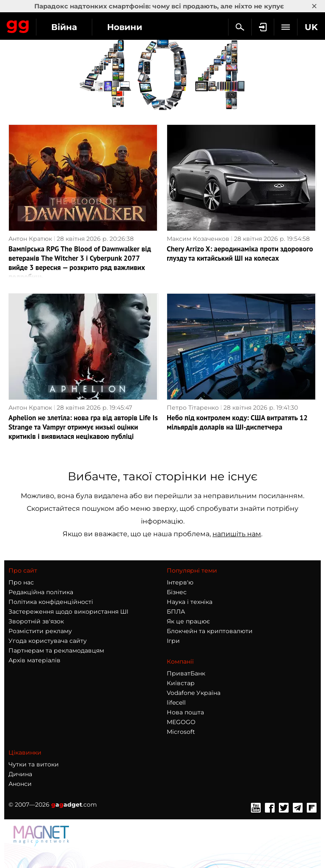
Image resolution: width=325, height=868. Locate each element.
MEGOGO (181, 722)
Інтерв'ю (180, 582)
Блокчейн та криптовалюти (210, 631)
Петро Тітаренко (193, 408)
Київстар (181, 683)
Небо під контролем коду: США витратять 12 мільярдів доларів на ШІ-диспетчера (237, 422)
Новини (125, 27)
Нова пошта (185, 712)
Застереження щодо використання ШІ (68, 612)
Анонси (20, 784)
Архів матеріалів (34, 660)
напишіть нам (237, 534)
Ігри (173, 641)
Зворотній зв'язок (36, 621)
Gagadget (18, 25)
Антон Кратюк (30, 239)
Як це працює (188, 621)
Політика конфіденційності (51, 602)
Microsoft (181, 732)
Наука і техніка (190, 602)
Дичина (20, 774)
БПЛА (176, 612)
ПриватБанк (186, 673)
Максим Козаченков (198, 239)
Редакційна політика (41, 592)
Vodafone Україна (194, 693)
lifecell (176, 703)
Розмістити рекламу (40, 631)
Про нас (21, 582)
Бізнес (177, 592)
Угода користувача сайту (48, 641)
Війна (64, 27)
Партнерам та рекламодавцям (56, 650)
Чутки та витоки (34, 764)
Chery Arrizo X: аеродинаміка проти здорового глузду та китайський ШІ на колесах (240, 254)
